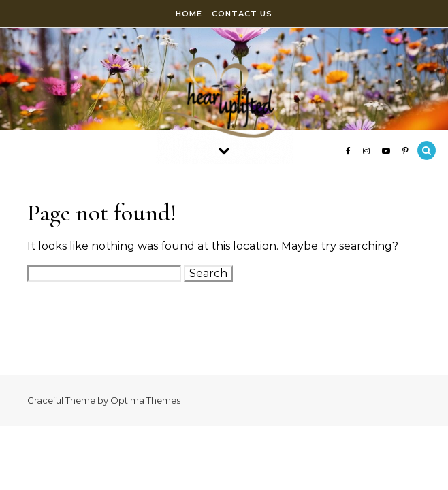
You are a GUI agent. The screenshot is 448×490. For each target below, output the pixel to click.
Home (189, 14)
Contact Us (242, 14)
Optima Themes (145, 400)
